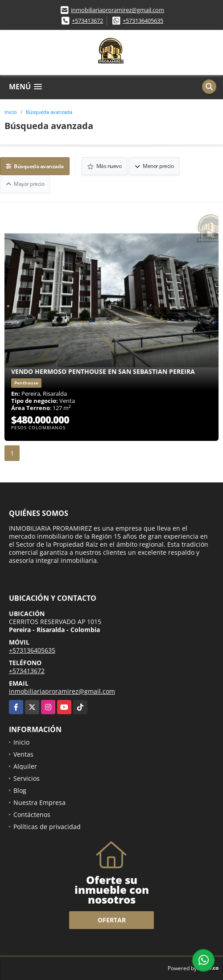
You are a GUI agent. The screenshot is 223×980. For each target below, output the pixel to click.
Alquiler (25, 766)
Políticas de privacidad (47, 827)
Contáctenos (32, 815)
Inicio (11, 112)
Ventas (23, 754)
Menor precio (154, 166)
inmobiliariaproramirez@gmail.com (118, 10)
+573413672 (87, 21)
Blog (20, 790)
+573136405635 (143, 21)
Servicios (27, 778)
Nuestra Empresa (39, 802)
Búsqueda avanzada (49, 112)
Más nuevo (105, 166)
